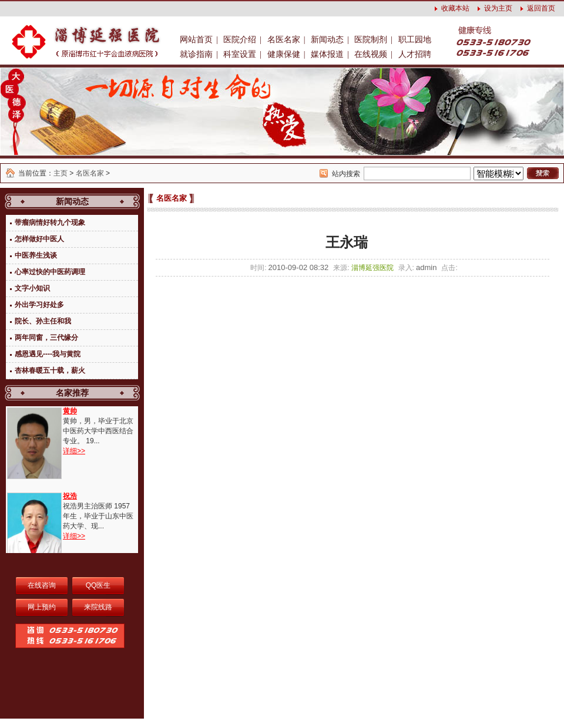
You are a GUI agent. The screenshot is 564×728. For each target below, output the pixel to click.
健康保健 (284, 54)
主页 (61, 173)
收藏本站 (455, 8)
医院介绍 (240, 40)
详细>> (74, 451)
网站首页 (196, 40)
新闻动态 (327, 40)
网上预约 (42, 607)
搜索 (543, 173)
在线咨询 (42, 585)
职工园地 (415, 40)
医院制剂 (371, 40)
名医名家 (284, 40)
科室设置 (240, 54)
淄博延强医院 (372, 268)
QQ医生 (98, 585)
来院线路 (98, 607)
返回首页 (541, 8)
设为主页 (498, 8)
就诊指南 (196, 54)
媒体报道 (327, 54)
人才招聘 (415, 54)
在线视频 (371, 54)
